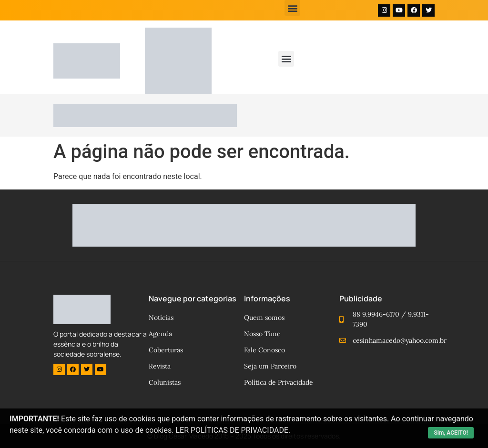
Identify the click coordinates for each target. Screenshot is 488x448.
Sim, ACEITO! (451, 433)
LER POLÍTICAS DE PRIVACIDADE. (233, 430)
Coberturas (166, 350)
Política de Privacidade (279, 382)
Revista (160, 366)
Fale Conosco (264, 350)
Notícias (161, 318)
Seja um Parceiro (270, 366)
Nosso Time (262, 334)
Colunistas (165, 382)
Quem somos (264, 318)
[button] (292, 8)
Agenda (160, 334)
